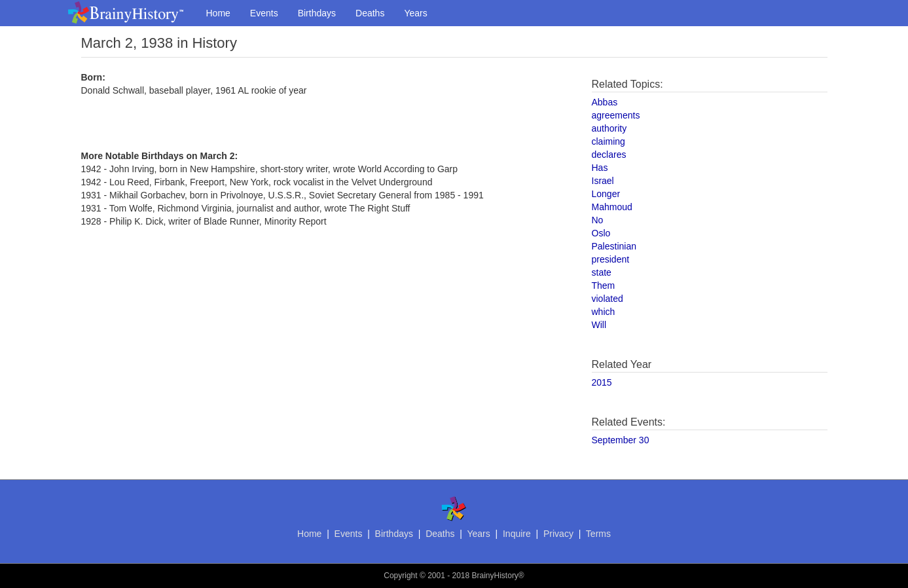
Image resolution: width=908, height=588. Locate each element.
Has (600, 168)
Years (415, 13)
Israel (603, 181)
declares (609, 155)
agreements (616, 115)
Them (604, 285)
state (602, 272)
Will (599, 325)
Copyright (400, 576)
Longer (606, 194)
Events (264, 13)
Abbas (605, 102)
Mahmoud (612, 207)
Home (218, 13)
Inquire (517, 534)
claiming (608, 141)
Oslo (601, 233)
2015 (602, 382)
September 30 (621, 440)
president (611, 259)
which (604, 312)
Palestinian (614, 246)
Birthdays (317, 13)
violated (608, 299)
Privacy (558, 534)
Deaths (370, 13)
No (598, 220)
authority (609, 128)
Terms (598, 534)
